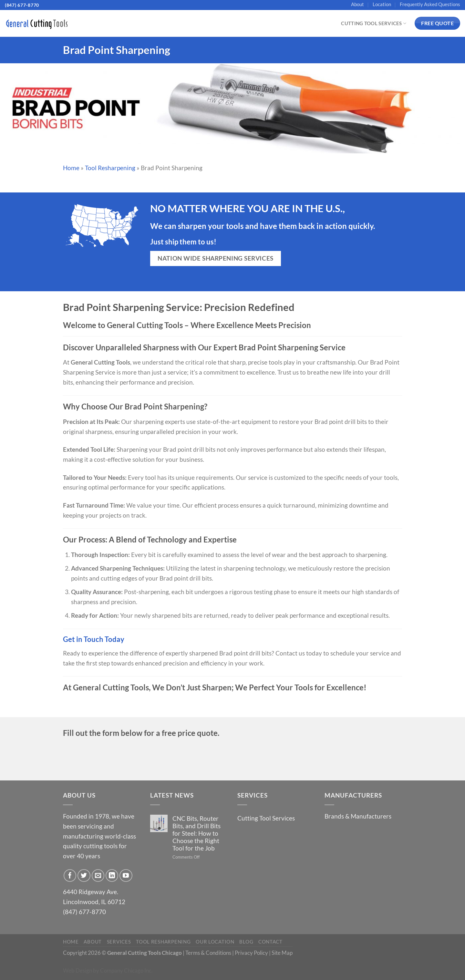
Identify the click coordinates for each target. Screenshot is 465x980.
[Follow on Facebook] (70, 876)
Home (71, 168)
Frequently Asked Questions (430, 4)
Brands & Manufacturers (358, 816)
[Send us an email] (98, 876)
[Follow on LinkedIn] (112, 876)
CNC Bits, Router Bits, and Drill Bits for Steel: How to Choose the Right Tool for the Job (196, 833)
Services (119, 942)
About (357, 4)
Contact (270, 942)
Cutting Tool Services (374, 23)
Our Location (215, 942)
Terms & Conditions (208, 953)
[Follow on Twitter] (84, 876)
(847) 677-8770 (22, 5)
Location (382, 4)
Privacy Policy (251, 953)
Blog (246, 942)
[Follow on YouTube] (126, 876)
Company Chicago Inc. (126, 970)
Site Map (282, 953)
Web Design (77, 970)
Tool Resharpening (110, 168)
